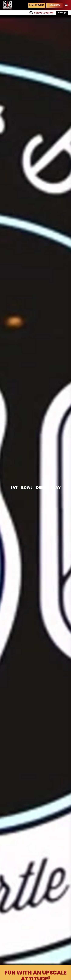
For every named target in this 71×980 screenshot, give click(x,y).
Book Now (55, 5)
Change (62, 13)
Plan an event (37, 5)
